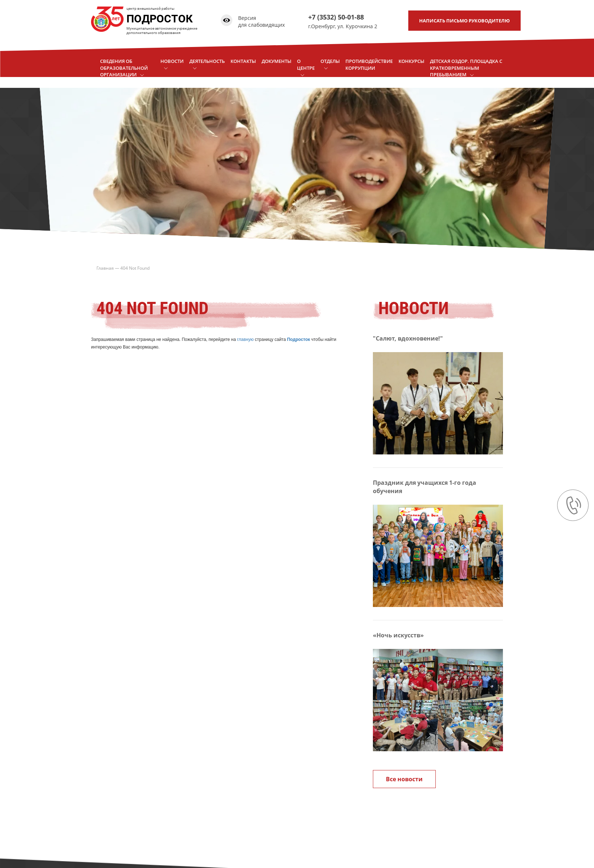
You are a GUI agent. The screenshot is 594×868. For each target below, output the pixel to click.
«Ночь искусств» (398, 635)
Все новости (404, 779)
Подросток (298, 339)
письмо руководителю (464, 21)
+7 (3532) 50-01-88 (336, 17)
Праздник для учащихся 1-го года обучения (425, 487)
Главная (105, 268)
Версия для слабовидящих (261, 22)
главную (245, 339)
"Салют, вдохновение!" (408, 338)
